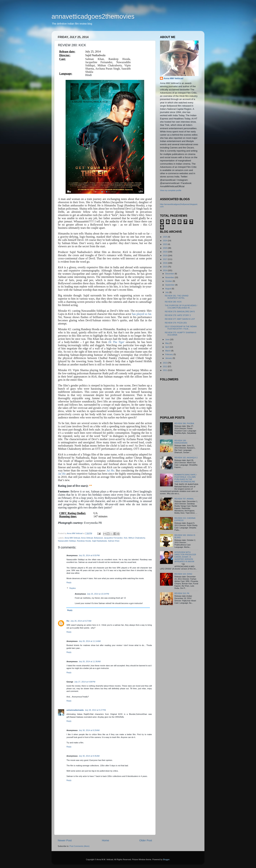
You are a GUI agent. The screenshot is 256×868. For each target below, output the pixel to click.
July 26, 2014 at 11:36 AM (90, 661)
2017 (165, 259)
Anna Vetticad (87, 538)
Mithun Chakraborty (137, 538)
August (169, 289)
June (168, 339)
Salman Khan (114, 541)
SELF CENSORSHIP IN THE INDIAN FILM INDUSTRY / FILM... (181, 328)
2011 (165, 370)
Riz (68, 621)
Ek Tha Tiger (116, 342)
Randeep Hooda (84, 541)
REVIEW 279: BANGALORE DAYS (180, 312)
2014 (165, 270)
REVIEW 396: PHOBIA (184, 423)
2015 (165, 267)
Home (105, 840)
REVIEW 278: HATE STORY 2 (178, 315)
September (170, 285)
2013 (165, 363)
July (167, 292)
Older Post (146, 840)
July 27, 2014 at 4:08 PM (85, 682)
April (168, 347)
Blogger (166, 859)
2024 (165, 241)
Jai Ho (110, 470)
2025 (165, 237)
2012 (165, 366)
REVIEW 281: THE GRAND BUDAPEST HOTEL (177, 297)
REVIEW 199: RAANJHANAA (181, 442)
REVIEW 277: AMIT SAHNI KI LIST (180, 319)
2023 (165, 244)
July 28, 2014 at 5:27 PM (95, 710)
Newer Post (65, 840)
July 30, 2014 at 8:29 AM (89, 730)
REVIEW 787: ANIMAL (184, 499)
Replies (73, 588)
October (169, 281)
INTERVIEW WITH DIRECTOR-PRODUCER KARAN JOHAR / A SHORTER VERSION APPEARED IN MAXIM (185, 557)
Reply (69, 582)
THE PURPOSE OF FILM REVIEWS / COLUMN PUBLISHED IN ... (181, 307)
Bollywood (98, 538)
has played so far (141, 314)
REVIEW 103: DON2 (183, 574)
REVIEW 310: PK (182, 593)
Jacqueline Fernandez (113, 538)
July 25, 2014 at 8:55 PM (89, 555)
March (168, 351)
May (167, 343)
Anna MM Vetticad (72, 538)
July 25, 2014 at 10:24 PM (98, 594)
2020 (165, 248)
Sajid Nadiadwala (99, 541)
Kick (126, 538)
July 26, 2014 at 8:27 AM (81, 621)
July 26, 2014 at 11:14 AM (90, 641)
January (169, 358)
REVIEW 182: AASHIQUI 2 (186, 458)
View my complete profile (171, 190)
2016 (165, 263)
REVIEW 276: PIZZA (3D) (176, 323)
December (170, 274)
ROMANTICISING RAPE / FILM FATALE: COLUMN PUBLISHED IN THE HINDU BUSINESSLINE (186, 478)
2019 (165, 252)
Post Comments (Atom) (79, 846)
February (169, 354)
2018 (165, 255)
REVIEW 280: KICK (173, 302)
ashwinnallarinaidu (75, 710)
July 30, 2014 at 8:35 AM (89, 756)
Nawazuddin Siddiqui (67, 541)
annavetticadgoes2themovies (93, 16)
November (170, 277)
